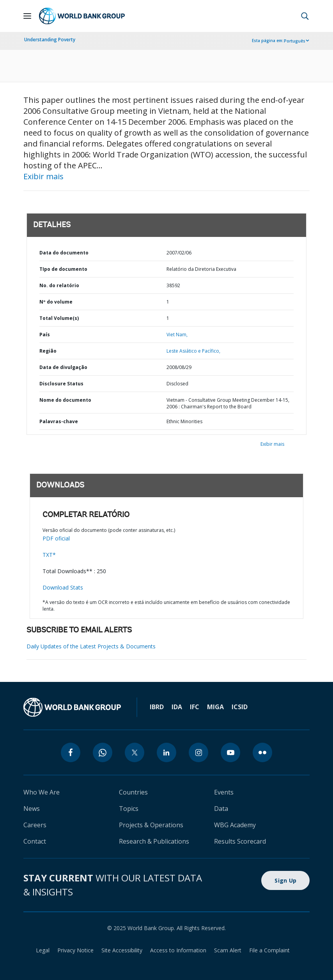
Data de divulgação (63, 367)
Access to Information (178, 950)
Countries (133, 792)
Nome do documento (65, 400)
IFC (195, 707)
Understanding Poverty (50, 40)
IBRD (157, 707)
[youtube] (230, 752)
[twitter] (135, 752)
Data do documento (64, 253)
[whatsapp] (103, 752)
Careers (35, 825)
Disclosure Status (61, 384)
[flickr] (262, 752)
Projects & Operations (151, 825)
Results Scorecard (240, 841)
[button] (305, 16)
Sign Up (285, 880)
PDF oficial (56, 538)
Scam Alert (228, 950)
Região (48, 351)
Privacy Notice (75, 950)
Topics (129, 809)
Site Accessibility (122, 950)
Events (224, 792)
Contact (35, 841)
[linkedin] (166, 752)
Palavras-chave (59, 421)
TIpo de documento (63, 269)
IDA (177, 707)
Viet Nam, (177, 335)
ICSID (240, 707)
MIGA (215, 707)
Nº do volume (56, 302)
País (45, 335)
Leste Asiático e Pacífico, (193, 351)
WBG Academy (235, 825)
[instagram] (198, 752)
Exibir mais (43, 176)
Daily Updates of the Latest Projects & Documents (91, 646)
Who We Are (42, 792)
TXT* (49, 555)
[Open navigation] (27, 16)
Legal (43, 950)
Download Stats (63, 587)
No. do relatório (59, 285)
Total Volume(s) (59, 318)
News (32, 809)
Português (295, 41)
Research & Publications (154, 841)
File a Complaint (269, 950)
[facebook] (71, 752)
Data (221, 809)
